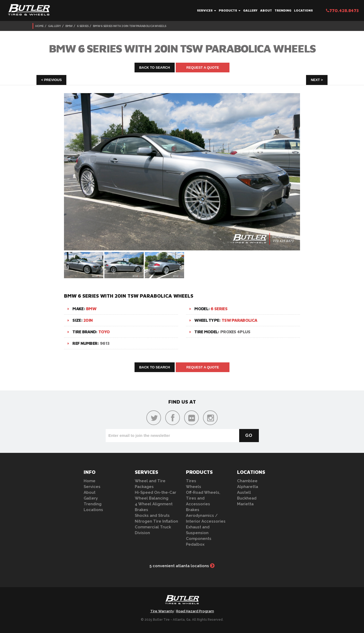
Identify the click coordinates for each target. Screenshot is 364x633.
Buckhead (247, 498)
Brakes (141, 510)
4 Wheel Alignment (154, 504)
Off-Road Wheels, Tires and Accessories (203, 498)
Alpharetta (248, 487)
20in (88, 320)
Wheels (194, 487)
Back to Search (155, 68)
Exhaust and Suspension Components (199, 533)
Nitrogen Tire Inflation (156, 521)
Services (207, 10)
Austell (244, 492)
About (266, 10)
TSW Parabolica (239, 320)
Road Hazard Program (195, 611)
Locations (303, 10)
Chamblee (247, 481)
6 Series (83, 26)
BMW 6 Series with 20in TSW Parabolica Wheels (129, 26)
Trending (283, 10)
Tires (191, 481)
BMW (69, 26)
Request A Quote (203, 68)
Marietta (245, 504)
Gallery (250, 10)
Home (39, 26)
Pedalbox (195, 544)
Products (230, 10)
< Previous (51, 80)
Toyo (104, 332)
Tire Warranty (162, 611)
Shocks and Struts (152, 516)
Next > (317, 80)
